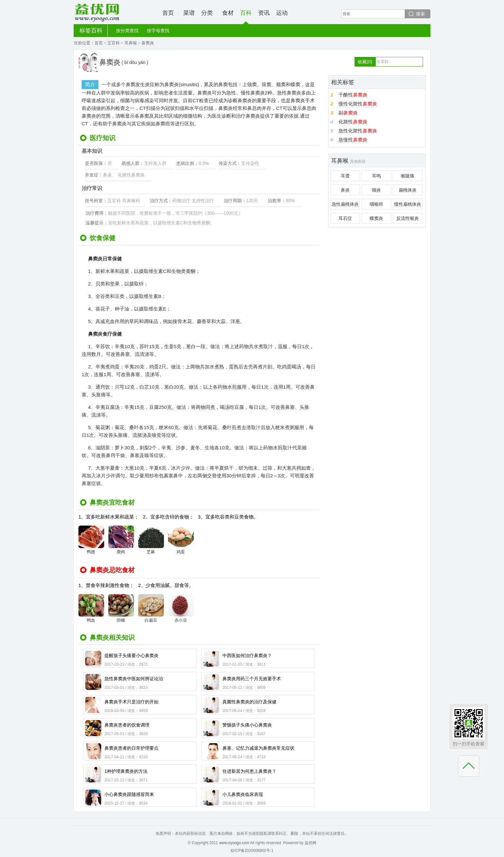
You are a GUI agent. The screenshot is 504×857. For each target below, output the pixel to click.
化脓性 (353, 122)
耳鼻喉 (131, 43)
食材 (228, 13)
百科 (246, 17)
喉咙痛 (408, 176)
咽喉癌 (376, 204)
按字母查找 (158, 31)
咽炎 (376, 190)
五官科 (114, 43)
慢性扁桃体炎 (408, 204)
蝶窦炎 (376, 218)
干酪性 (353, 95)
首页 (168, 13)
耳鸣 (376, 176)
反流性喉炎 (408, 218)
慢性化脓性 (358, 104)
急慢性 (353, 140)
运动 (282, 13)
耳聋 (345, 176)
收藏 (365, 62)
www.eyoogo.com (234, 843)
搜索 (420, 14)
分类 (207, 13)
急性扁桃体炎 (345, 204)
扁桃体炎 (408, 190)
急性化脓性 (358, 131)
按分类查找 (127, 31)
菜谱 (189, 13)
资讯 (264, 13)
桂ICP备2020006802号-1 (252, 851)
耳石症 (345, 218)
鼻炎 (345, 190)
